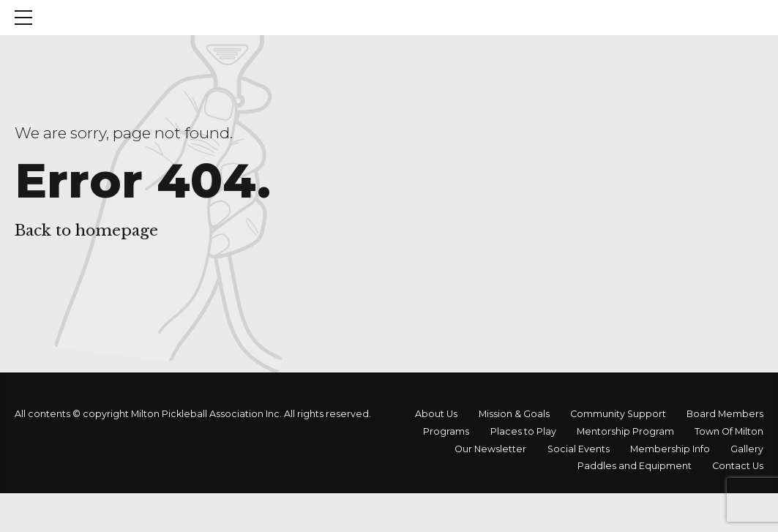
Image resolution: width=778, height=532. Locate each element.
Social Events (579, 449)
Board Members (725, 414)
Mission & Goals (514, 414)
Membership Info (670, 449)
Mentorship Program (625, 431)
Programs (446, 431)
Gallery (747, 449)
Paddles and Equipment (635, 466)
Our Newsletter (490, 449)
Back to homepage (86, 231)
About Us (436, 414)
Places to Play (523, 431)
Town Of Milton (729, 431)
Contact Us (738, 466)
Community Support (618, 414)
